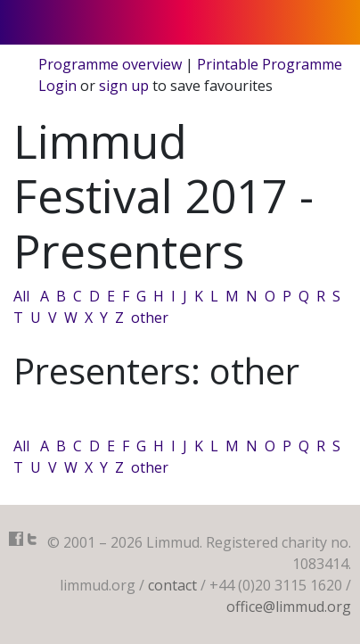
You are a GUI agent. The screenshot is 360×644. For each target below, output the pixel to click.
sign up (124, 86)
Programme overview (110, 64)
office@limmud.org (289, 607)
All (21, 296)
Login (57, 86)
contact (172, 585)
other (150, 318)
